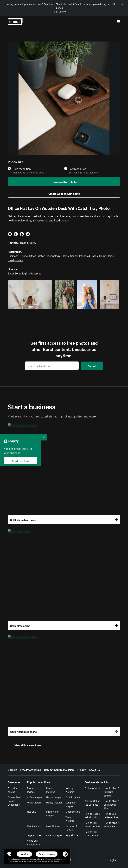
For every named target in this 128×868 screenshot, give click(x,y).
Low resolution (77, 169)
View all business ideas (28, 745)
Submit (92, 366)
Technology (53, 256)
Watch (41, 256)
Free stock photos (13, 790)
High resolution (22, 169)
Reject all (24, 854)
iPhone (24, 256)
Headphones (15, 260)
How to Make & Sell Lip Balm (92, 815)
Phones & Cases (88, 256)
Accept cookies (47, 854)
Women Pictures (70, 819)
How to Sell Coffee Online (111, 815)
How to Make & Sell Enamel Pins (112, 804)
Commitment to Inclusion (59, 769)
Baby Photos (72, 835)
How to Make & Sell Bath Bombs (112, 792)
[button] (9, 854)
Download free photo (64, 182)
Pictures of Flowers (71, 828)
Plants (65, 256)
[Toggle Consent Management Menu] (9, 854)
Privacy (81, 769)
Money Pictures (54, 802)
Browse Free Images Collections (14, 801)
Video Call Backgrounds (34, 842)
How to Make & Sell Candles (112, 824)
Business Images (32, 790)
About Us (94, 769)
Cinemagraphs (73, 811)
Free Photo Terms (31, 769)
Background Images (52, 813)
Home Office (107, 256)
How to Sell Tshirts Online (92, 834)
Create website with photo (64, 193)
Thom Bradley (28, 242)
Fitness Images (54, 835)
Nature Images (54, 797)
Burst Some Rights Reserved (25, 273)
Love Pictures (53, 826)
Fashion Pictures (51, 790)
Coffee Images (35, 797)
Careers (13, 769)
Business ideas (92, 788)
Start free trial (20, 461)
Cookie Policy (59, 861)
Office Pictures (35, 802)
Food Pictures (73, 797)
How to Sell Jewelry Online (92, 824)
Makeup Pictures (70, 790)
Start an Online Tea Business (92, 803)
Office (33, 256)
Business (13, 256)
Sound (74, 256)
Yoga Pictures (34, 835)
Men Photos (33, 826)
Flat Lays (32, 811)
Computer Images (71, 804)
